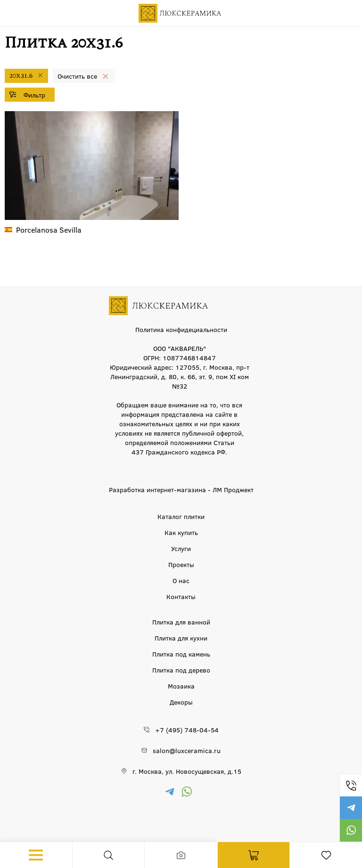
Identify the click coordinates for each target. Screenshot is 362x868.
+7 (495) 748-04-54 (351, 785)
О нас (181, 580)
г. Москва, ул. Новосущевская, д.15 (187, 771)
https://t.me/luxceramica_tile (351, 808)
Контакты (181, 596)
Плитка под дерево (181, 670)
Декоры (181, 702)
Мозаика (181, 686)
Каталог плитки (181, 516)
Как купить (181, 532)
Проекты (181, 564)
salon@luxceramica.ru (187, 750)
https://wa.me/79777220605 (351, 830)
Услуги (181, 548)
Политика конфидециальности (181, 329)
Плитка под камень (181, 654)
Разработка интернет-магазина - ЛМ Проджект (181, 489)
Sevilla (49, 230)
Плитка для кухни (181, 638)
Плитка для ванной (181, 622)
